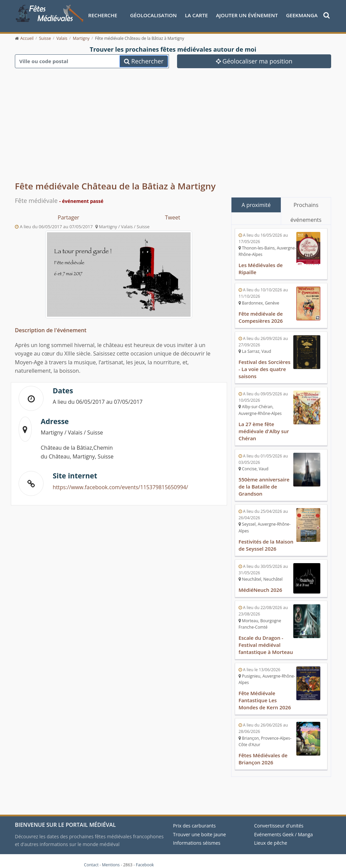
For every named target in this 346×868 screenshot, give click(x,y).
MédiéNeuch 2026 (261, 585)
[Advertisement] (173, 122)
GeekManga (302, 15)
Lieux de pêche (271, 836)
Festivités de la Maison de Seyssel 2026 (266, 541)
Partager (69, 217)
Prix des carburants (194, 819)
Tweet (172, 217)
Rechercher (144, 61)
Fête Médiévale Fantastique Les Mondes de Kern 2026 (265, 694)
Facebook (145, 858)
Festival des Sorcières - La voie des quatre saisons (265, 368)
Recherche (103, 15)
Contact (91, 858)
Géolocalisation (153, 15)
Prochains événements (306, 207)
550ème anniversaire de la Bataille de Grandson (264, 483)
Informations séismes (197, 836)
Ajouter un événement (247, 15)
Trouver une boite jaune (200, 827)
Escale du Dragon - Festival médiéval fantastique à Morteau (266, 640)
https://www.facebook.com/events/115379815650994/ (121, 487)
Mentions (111, 858)
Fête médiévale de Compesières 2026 (261, 316)
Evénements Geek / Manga (283, 827)
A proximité (256, 205)
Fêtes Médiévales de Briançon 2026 (263, 752)
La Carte (196, 15)
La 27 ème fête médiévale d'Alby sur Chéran (264, 429)
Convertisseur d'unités (279, 819)
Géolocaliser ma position (254, 61)
